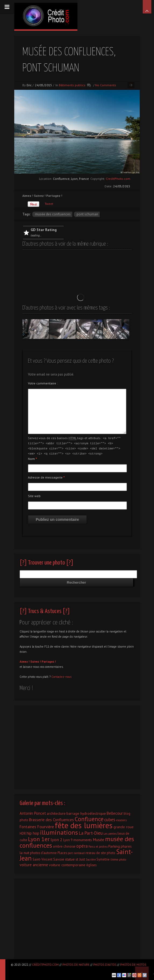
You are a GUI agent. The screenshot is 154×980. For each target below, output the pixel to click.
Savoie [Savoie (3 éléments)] (59, 858)
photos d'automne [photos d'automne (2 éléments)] (43, 852)
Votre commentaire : (43, 383)
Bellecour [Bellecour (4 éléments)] (115, 812)
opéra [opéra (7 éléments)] (82, 845)
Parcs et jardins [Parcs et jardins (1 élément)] (98, 845)
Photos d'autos (105, 965)
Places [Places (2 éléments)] (62, 852)
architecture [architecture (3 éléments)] (56, 812)
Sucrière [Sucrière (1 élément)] (91, 858)
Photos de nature (76, 965)
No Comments (106, 85)
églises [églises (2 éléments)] (91, 864)
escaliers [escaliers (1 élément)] (121, 819)
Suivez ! (36, 661)
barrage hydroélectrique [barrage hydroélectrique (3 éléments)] (86, 812)
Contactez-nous (61, 676)
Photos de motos (133, 965)
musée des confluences (53, 214)
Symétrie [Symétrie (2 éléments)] (103, 858)
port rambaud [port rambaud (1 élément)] (76, 852)
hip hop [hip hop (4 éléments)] (33, 832)
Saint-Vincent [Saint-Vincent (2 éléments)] (42, 858)
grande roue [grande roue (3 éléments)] (123, 826)
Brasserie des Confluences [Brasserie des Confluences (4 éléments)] (51, 819)
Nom (33, 458)
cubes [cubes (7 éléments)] (110, 819)
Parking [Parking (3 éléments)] (114, 845)
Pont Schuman (87, 214)
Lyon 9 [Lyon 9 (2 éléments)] (68, 839)
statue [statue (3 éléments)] (70, 858)
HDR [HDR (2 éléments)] (23, 832)
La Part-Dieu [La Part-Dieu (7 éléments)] (91, 832)
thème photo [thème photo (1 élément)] (118, 858)
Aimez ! (25, 661)
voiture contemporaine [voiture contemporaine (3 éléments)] (67, 864)
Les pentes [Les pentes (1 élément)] (110, 833)
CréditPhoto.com (45, 965)
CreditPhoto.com (118, 179)
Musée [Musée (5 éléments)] (99, 838)
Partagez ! (49, 661)
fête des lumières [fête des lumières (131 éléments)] (84, 824)
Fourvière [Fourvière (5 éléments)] (46, 826)
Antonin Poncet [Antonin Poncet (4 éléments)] (33, 812)
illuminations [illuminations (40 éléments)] (59, 831)
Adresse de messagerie (46, 476)
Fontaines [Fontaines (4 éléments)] (28, 826)
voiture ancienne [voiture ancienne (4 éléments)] (34, 864)
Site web (34, 495)
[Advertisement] (77, 745)
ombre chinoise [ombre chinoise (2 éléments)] (64, 845)
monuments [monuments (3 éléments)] (83, 839)
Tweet (49, 204)
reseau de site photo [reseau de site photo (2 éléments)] (100, 852)
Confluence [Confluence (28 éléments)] (89, 818)
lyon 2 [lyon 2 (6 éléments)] (56, 838)
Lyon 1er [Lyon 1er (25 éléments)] (39, 838)
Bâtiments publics (72, 85)
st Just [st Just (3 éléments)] (80, 858)
